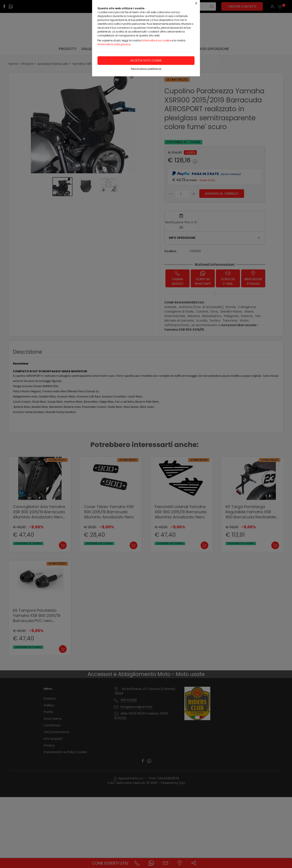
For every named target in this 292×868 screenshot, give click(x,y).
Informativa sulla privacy (114, 44)
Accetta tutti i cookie (146, 60)
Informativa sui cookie (156, 40)
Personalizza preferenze (146, 69)
